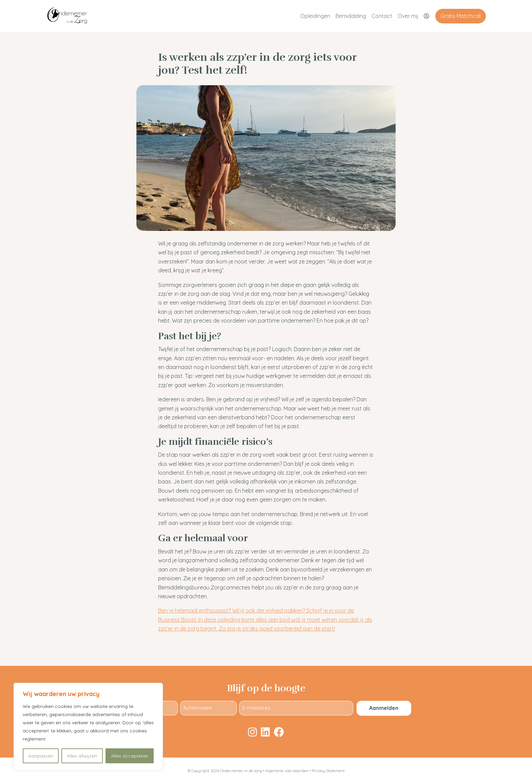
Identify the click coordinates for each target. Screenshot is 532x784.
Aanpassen (41, 756)
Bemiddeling (351, 16)
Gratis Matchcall (461, 16)
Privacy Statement (328, 771)
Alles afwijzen (82, 756)
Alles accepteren (130, 756)
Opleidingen (315, 16)
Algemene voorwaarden (287, 771)
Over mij (408, 16)
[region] (88, 727)
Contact (382, 16)
